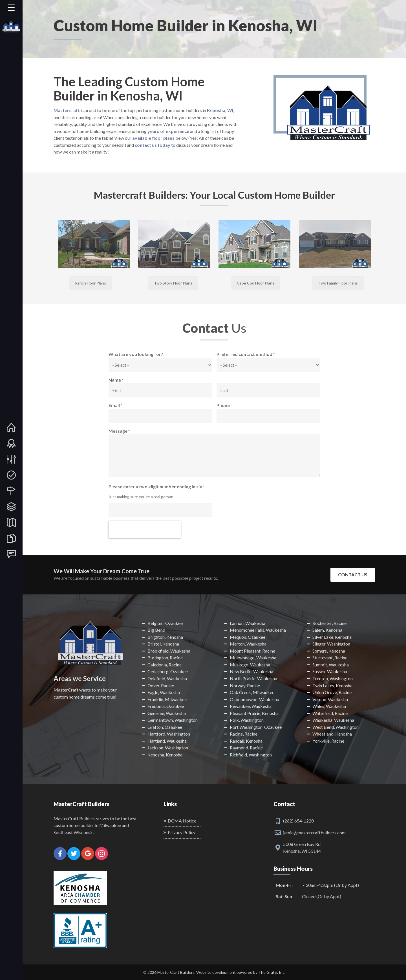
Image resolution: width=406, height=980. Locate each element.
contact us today (153, 145)
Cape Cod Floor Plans (256, 283)
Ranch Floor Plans (91, 283)
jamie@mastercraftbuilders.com (314, 833)
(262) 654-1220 (298, 821)
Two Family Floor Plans (338, 283)
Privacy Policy (182, 832)
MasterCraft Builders (176, 972)
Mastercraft (67, 110)
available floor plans (153, 138)
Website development (216, 972)
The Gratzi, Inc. (272, 972)
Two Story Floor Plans (173, 283)
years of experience (168, 131)
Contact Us (353, 575)
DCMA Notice (182, 821)
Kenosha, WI (220, 110)
